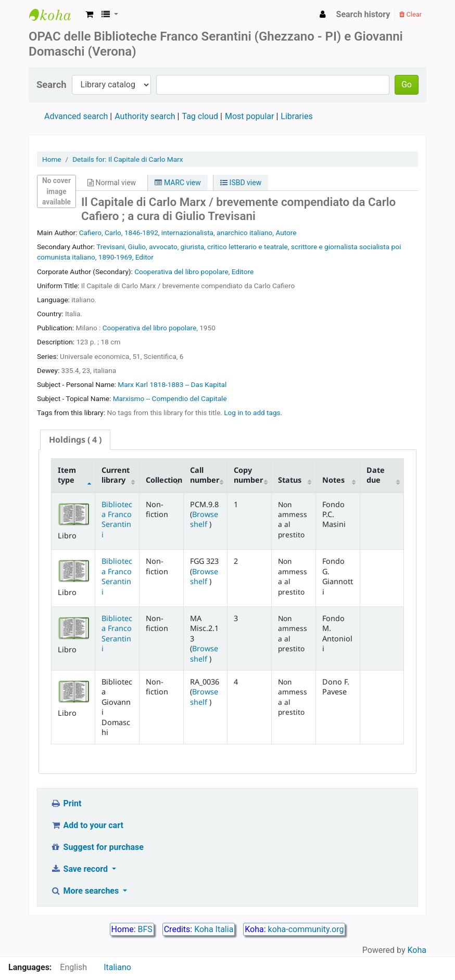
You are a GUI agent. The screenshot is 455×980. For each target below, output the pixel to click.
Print (66, 803)
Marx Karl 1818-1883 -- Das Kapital (172, 384)
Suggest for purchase (97, 847)
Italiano (117, 967)
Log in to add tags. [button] (253, 412)
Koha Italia (214, 929)
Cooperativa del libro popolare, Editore (194, 272)
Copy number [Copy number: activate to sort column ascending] (248, 475)
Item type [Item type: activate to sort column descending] (67, 475)
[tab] (75, 440)
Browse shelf (204, 519)
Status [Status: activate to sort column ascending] (290, 480)
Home (52, 159)
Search (52, 85)
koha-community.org (306, 929)
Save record (80, 869)
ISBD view (241, 183)
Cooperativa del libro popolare (150, 328)
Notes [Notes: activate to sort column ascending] (333, 480)
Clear (410, 14)
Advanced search (76, 116)
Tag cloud (200, 116)
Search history (363, 14)
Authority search (145, 116)
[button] (89, 15)
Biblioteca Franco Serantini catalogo (55, 15)
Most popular (249, 116)
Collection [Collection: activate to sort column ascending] (164, 480)
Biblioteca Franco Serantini (117, 519)
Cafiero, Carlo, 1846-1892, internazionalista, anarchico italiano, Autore (188, 233)
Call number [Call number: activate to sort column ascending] (205, 475)
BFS (145, 929)
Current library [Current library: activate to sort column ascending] (116, 475)
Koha (417, 950)
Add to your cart (87, 825)
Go (407, 85)
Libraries (296, 116)
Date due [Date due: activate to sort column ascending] (376, 475)
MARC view (178, 183)
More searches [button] (86, 891)
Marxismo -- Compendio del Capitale (170, 398)
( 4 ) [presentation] (75, 440)
